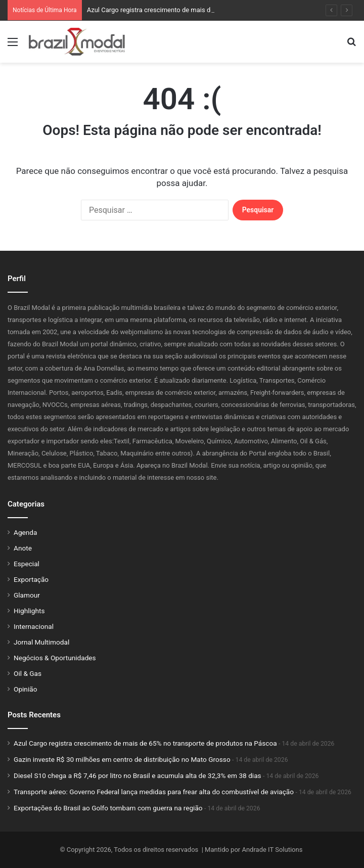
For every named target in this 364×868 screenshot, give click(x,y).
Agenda (25, 532)
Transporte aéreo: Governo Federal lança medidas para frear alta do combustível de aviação (154, 792)
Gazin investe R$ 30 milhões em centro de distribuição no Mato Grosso (122, 759)
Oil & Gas (28, 673)
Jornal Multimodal (41, 642)
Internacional (34, 626)
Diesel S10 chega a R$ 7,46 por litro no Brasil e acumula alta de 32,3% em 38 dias (138, 775)
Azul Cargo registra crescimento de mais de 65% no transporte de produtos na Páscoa (145, 743)
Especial (27, 564)
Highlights (29, 611)
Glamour (27, 595)
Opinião (25, 689)
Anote (23, 548)
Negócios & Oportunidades (55, 658)
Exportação (31, 579)
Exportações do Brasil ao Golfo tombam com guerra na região (108, 808)
